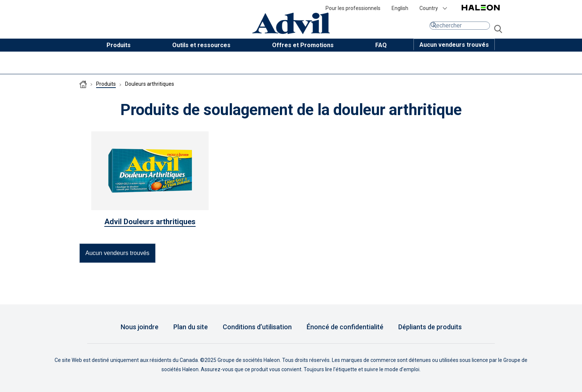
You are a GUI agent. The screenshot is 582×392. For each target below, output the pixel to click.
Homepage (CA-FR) (83, 84)
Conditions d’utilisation (257, 327)
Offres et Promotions (303, 45)
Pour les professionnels (353, 8)
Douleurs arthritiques (150, 84)
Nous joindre (140, 327)
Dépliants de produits (430, 327)
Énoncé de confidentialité (345, 327)
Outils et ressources (201, 45)
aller (498, 29)
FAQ (381, 45)
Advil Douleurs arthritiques (150, 222)
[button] (454, 45)
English (400, 8)
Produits (119, 45)
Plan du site (191, 327)
